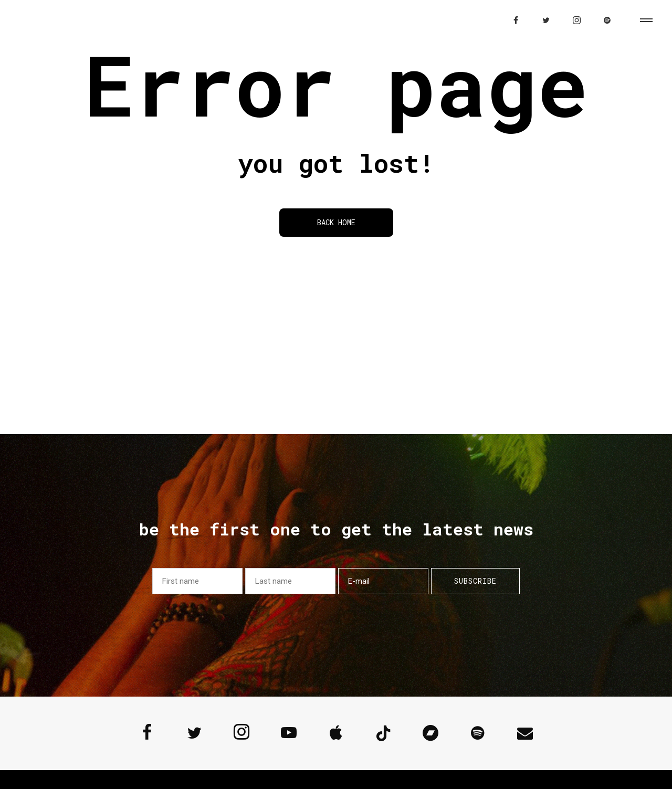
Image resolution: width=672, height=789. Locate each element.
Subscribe (475, 581)
